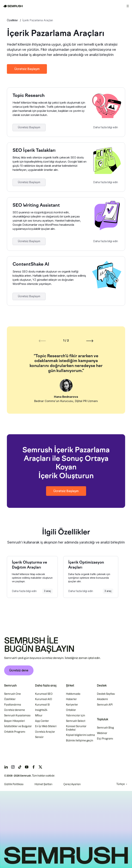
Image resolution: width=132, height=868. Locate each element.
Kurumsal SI (42, 705)
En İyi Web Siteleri (46, 726)
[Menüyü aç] (128, 6)
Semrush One (12, 694)
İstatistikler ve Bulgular (18, 726)
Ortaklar (71, 710)
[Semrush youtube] (27, 767)
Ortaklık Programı (15, 732)
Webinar (102, 733)
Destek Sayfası (106, 694)
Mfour (39, 716)
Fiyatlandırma (13, 705)
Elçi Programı (105, 739)
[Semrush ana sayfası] (13, 6)
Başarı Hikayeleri (15, 721)
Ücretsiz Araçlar (45, 732)
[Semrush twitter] (40, 767)
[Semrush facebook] (34, 767)
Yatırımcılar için (76, 716)
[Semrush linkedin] (6, 767)
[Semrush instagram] (13, 767)
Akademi (102, 699)
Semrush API (105, 705)
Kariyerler (72, 705)
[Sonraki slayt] (90, 341)
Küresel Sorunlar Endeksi (76, 728)
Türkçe (121, 784)
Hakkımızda (73, 694)
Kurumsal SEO (44, 694)
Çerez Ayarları (72, 784)
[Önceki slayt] (42, 341)
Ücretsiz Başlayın (27, 69)
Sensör (39, 737)
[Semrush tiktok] (20, 767)
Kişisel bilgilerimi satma (80, 735)
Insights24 (41, 710)
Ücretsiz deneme (15, 710)
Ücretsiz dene (19, 670)
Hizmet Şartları (43, 784)
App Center (42, 721)
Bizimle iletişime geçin (80, 741)
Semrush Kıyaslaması (17, 716)
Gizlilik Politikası (14, 784)
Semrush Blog (105, 728)
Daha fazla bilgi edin (106, 127)
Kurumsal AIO (44, 699)
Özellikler (13, 20)
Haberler (71, 699)
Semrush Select (76, 721)
